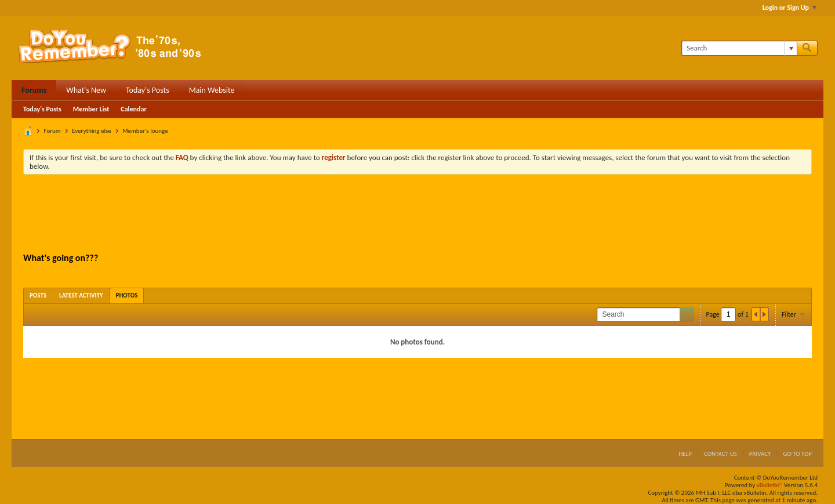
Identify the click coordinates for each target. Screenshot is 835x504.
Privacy (760, 454)
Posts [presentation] (38, 295)
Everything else (92, 131)
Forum (52, 131)
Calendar (133, 109)
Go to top (797, 454)
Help (685, 454)
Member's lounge (145, 131)
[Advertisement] (418, 215)
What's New (86, 90)
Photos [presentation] (127, 295)
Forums (34, 90)
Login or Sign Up (789, 8)
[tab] (38, 295)
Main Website (212, 90)
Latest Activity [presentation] (81, 295)
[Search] (739, 48)
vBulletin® (770, 485)
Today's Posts (148, 90)
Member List (91, 109)
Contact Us (720, 454)
